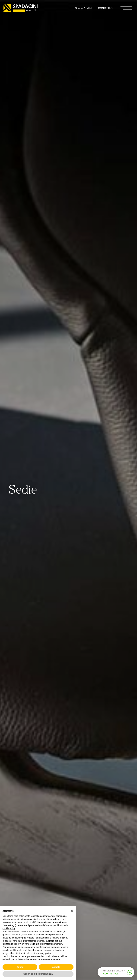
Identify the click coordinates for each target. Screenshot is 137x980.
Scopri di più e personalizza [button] (38, 974)
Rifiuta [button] (20, 967)
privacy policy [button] (44, 953)
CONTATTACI (106, 8)
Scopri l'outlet (84, 8)
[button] (72, 911)
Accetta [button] (56, 967)
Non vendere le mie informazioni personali (41, 944)
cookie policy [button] (9, 928)
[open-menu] (126, 8)
